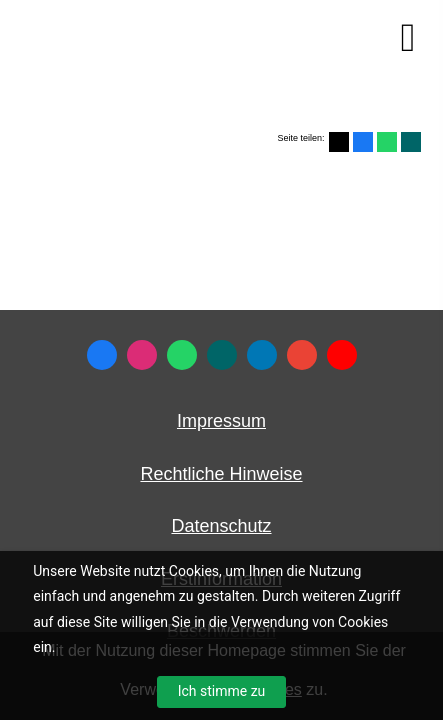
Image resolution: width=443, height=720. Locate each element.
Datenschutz (221, 526)
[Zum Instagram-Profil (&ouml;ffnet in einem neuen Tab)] (142, 355)
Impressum (221, 421)
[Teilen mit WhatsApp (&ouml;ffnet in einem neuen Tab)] (387, 142)
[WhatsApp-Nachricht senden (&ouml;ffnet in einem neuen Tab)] (182, 355)
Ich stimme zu (222, 691)
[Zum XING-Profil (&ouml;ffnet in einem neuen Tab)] (222, 355)
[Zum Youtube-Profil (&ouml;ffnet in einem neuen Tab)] (342, 355)
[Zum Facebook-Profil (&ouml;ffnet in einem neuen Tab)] (102, 355)
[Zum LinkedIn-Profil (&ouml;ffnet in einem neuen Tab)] (262, 355)
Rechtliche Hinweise (221, 474)
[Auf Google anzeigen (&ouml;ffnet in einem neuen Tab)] (302, 355)
